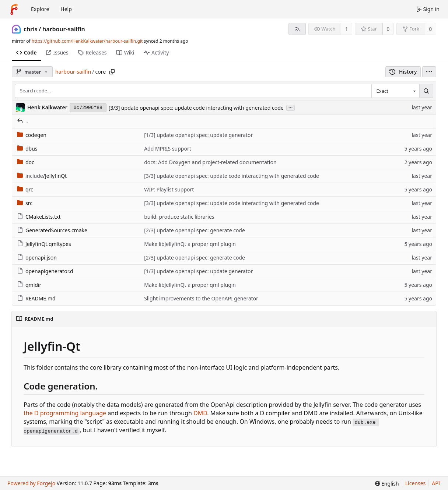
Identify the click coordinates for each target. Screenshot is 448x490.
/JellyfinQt (42, 176)
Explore (40, 9)
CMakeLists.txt (39, 217)
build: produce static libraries (179, 217)
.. (23, 121)
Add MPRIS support (168, 149)
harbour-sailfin (64, 29)
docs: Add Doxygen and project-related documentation (210, 162)
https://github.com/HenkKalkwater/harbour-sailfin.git (87, 41)
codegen (32, 135)
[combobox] (395, 91)
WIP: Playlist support (169, 189)
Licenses (416, 483)
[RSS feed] (297, 29)
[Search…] (426, 91)
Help (66, 9)
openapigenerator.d (45, 271)
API (436, 483)
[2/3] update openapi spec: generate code (195, 230)
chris (31, 29)
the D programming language (65, 413)
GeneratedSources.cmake (52, 230)
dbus (27, 149)
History (403, 72)
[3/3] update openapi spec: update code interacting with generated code (196, 108)
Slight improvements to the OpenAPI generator (201, 298)
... (291, 107)
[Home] (14, 9)
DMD (200, 413)
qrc (25, 189)
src (25, 203)
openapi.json (37, 258)
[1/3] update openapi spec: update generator (198, 135)
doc (26, 162)
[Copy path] (112, 72)
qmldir (29, 285)
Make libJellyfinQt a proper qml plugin (190, 244)
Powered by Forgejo (31, 483)
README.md (36, 298)
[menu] (429, 72)
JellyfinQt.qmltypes (44, 244)
